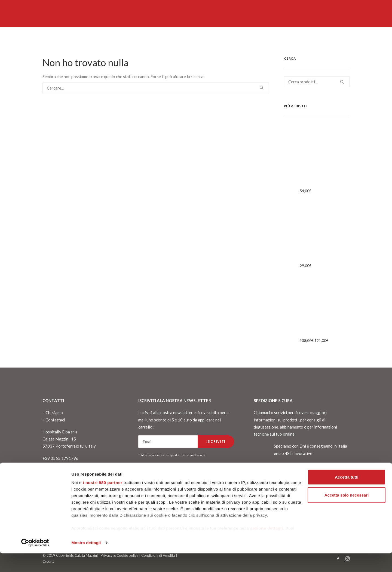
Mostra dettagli (86, 561)
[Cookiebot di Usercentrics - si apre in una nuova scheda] (35, 561)
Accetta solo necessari (347, 514)
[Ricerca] (156, 88)
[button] (261, 88)
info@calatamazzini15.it (64, 472)
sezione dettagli (267, 547)
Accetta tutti (347, 496)
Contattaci (55, 420)
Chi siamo (54, 412)
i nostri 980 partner (102, 501)
